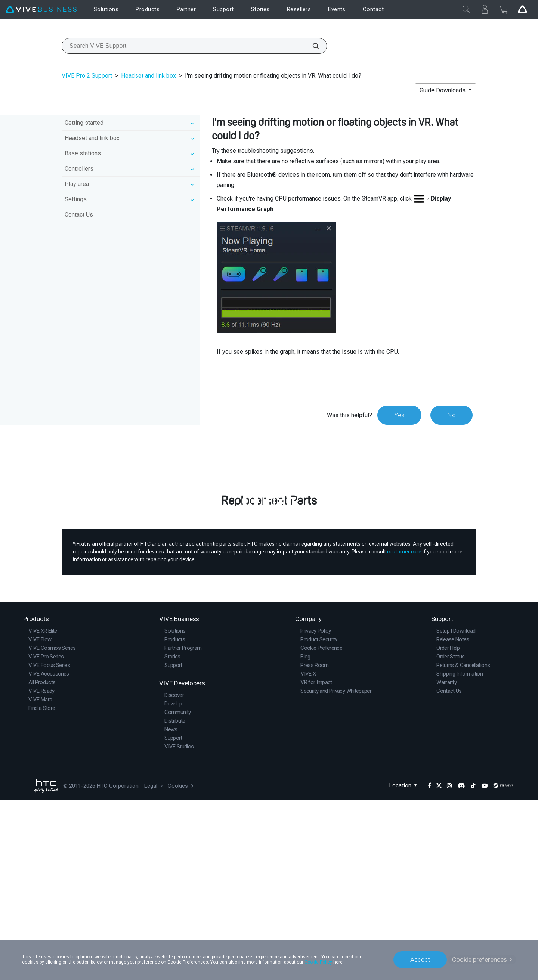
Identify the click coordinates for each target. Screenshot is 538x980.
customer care (404, 731)
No (452, 415)
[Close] (466, 9)
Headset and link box (149, 76)
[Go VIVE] (522, 9)
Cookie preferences (480, 959)
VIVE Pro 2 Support (87, 76)
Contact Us (79, 215)
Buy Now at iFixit (269, 649)
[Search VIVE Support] (312, 46)
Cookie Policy (318, 962)
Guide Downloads (443, 90)
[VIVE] (41, 10)
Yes (399, 415)
